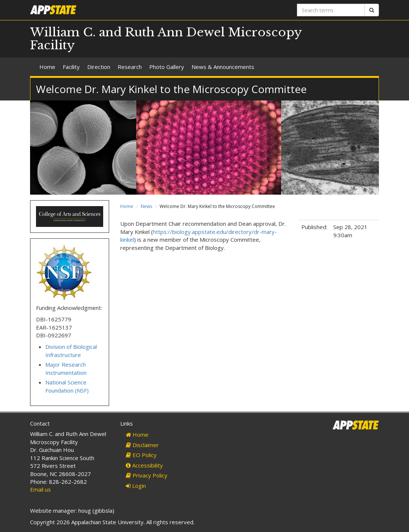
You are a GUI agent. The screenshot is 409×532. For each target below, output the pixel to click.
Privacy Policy (147, 475)
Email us (40, 489)
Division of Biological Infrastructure (71, 351)
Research (130, 67)
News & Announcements (223, 67)
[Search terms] (331, 10)
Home (47, 67)
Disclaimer (142, 445)
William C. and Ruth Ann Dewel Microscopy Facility (166, 39)
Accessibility (144, 465)
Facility (71, 67)
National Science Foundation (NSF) (67, 386)
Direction (99, 67)
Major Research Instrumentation (66, 368)
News (146, 206)
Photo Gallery (167, 67)
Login (136, 486)
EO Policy (141, 455)
